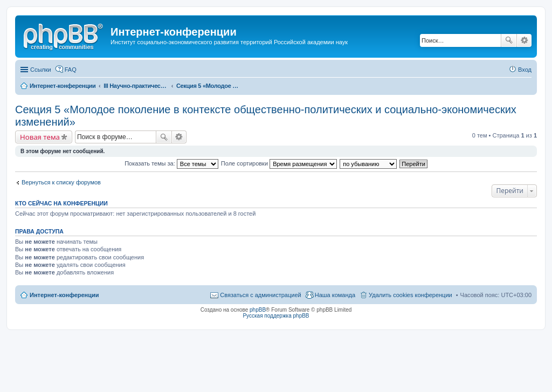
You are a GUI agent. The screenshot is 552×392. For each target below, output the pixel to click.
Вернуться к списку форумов (61, 182)
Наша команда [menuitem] (335, 295)
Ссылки (41, 70)
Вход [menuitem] (525, 70)
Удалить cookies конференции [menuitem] (410, 295)
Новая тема (40, 137)
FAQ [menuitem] (71, 70)
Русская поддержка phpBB (276, 316)
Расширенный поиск (524, 40)
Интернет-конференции (64, 295)
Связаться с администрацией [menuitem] (260, 295)
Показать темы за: (171, 163)
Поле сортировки (279, 163)
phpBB (258, 310)
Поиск (509, 40)
